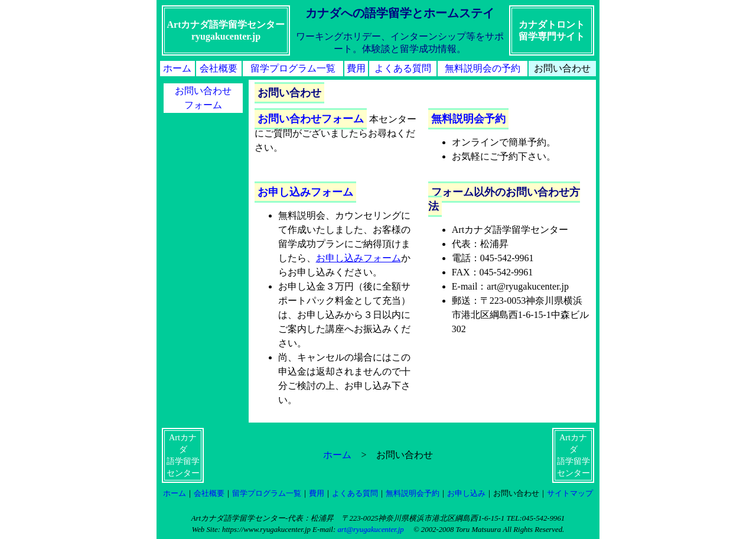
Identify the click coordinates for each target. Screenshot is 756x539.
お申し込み (466, 493)
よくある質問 (403, 68)
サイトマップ (570, 493)
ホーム (177, 68)
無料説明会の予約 (483, 68)
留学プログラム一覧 (293, 68)
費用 (356, 68)
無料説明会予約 (468, 119)
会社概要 (219, 68)
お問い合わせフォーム (311, 119)
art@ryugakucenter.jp (370, 530)
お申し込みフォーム (305, 192)
